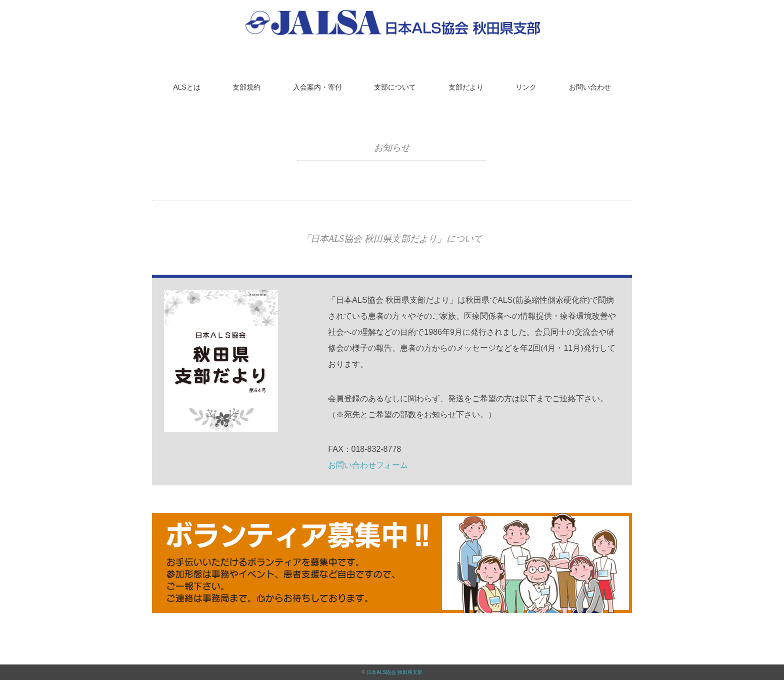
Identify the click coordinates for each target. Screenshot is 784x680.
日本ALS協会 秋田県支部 (394, 672)
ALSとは (186, 87)
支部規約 (246, 87)
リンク (526, 87)
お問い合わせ (590, 87)
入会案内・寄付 (317, 87)
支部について (395, 87)
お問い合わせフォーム (368, 465)
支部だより (466, 87)
